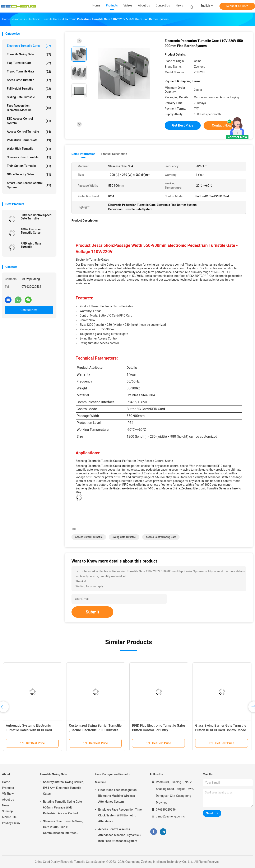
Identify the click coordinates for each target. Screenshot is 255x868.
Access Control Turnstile (29, 132)
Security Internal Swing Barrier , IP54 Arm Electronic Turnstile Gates (64, 788)
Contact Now (29, 310)
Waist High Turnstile (29, 149)
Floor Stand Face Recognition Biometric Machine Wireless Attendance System (117, 796)
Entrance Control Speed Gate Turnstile (36, 217)
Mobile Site (9, 817)
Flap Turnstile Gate (29, 63)
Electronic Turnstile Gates (29, 46)
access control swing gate (161, 537)
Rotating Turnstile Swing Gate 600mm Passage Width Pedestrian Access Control (62, 807)
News (6, 805)
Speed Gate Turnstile (29, 80)
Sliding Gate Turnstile (29, 97)
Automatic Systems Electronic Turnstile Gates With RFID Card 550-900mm (29, 730)
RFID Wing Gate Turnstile (31, 245)
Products (8, 788)
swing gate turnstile (124, 537)
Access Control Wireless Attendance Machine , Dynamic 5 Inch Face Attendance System (120, 835)
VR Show (8, 794)
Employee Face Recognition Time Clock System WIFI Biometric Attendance (120, 815)
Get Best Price (183, 125)
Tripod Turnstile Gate (29, 72)
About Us (8, 800)
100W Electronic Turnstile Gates (31, 231)
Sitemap (7, 811)
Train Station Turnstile (29, 166)
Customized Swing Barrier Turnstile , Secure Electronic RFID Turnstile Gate (95, 730)
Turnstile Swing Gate (29, 54)
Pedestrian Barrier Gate (29, 140)
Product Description (114, 154)
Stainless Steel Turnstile (29, 157)
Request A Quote (237, 6)
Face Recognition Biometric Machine (29, 108)
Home (6, 782)
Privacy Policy (11, 823)
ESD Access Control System (29, 121)
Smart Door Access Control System (29, 185)
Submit (92, 612)
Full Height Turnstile (29, 89)
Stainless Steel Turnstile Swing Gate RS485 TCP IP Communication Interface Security (63, 828)
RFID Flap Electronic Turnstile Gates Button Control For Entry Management (159, 730)
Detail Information (83, 154)
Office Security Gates (29, 175)
